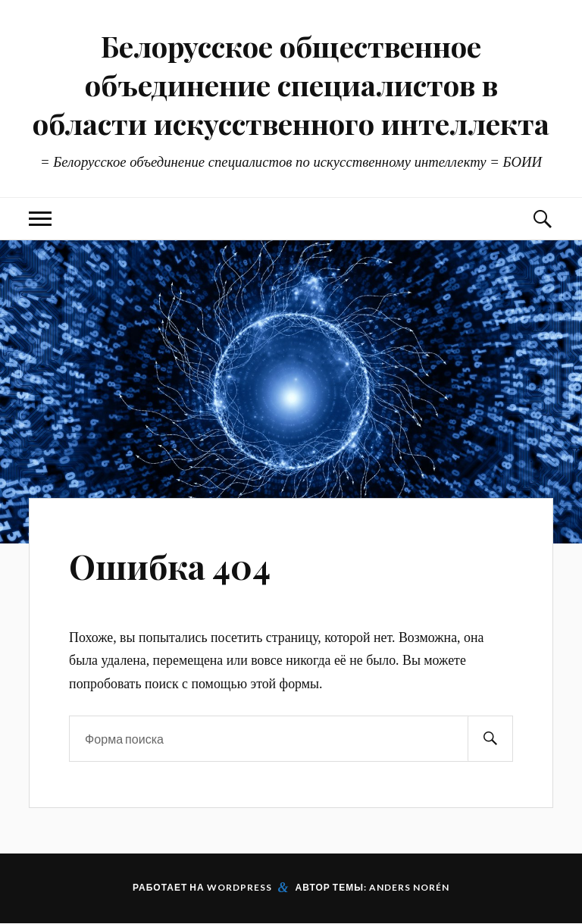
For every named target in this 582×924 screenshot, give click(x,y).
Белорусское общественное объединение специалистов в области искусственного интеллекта (291, 85)
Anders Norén (409, 887)
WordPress (239, 887)
